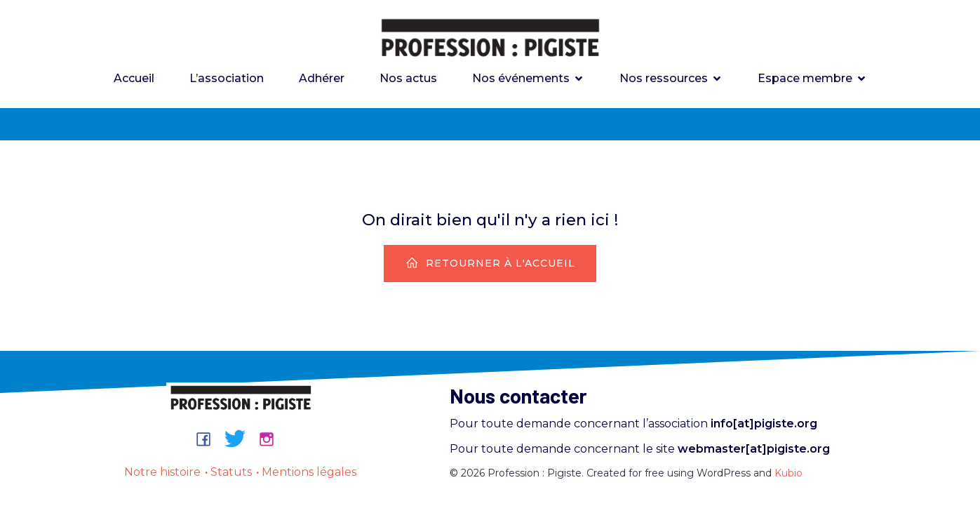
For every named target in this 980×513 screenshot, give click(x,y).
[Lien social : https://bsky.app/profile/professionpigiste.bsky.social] (240, 439)
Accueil (134, 78)
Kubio (788, 473)
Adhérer (322, 78)
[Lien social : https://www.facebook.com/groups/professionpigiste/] (209, 439)
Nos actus (408, 78)
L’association (227, 78)
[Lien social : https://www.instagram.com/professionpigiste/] (272, 439)
